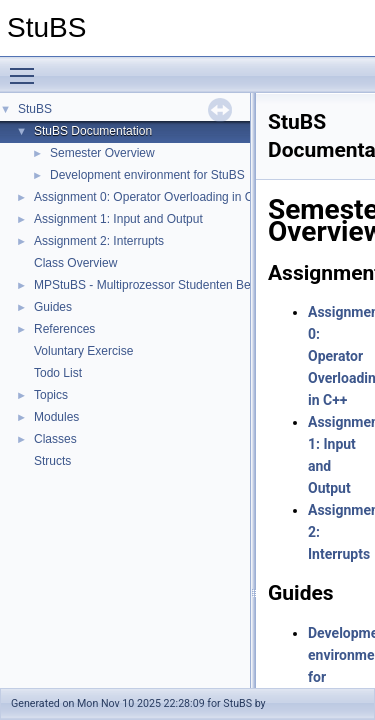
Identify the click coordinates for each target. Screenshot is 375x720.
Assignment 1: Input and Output (118, 219)
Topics (51, 395)
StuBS (35, 109)
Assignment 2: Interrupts (99, 241)
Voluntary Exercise (83, 351)
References (64, 329)
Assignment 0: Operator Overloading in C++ (150, 197)
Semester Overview (102, 153)
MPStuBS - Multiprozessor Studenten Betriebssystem (176, 285)
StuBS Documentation (93, 131)
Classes (55, 439)
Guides (53, 307)
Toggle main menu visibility (27, 67)
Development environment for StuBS (147, 175)
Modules (56, 417)
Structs (52, 461)
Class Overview (75, 263)
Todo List (58, 373)
